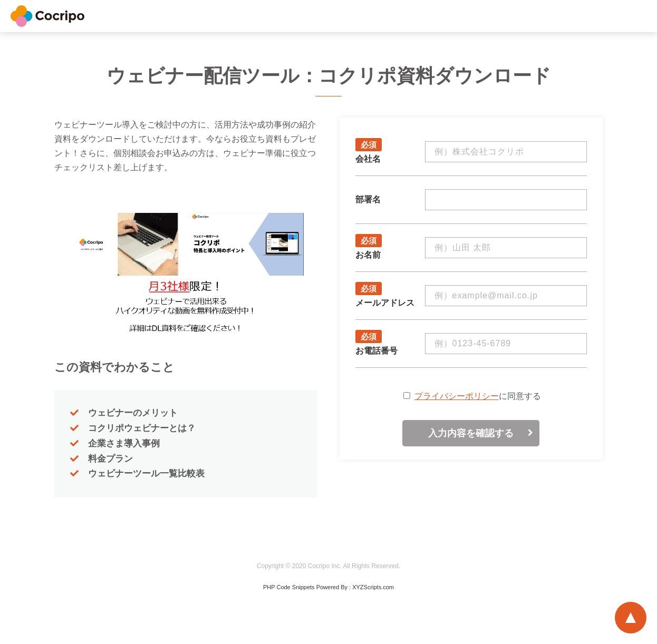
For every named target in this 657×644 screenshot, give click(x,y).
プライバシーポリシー (457, 396)
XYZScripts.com (373, 587)
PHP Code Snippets (289, 587)
